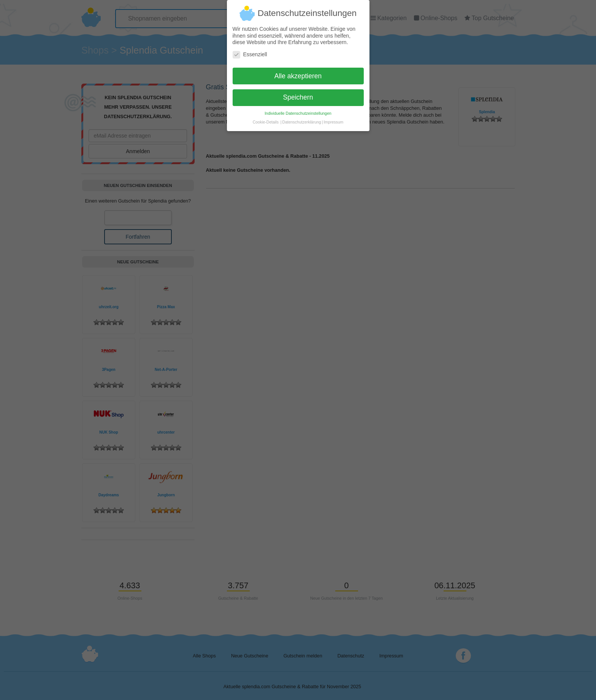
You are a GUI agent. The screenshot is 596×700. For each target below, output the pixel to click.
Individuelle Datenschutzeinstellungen (298, 110)
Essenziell (250, 51)
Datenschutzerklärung (302, 119)
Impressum (333, 119)
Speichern (298, 94)
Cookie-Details (266, 119)
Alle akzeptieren (298, 73)
